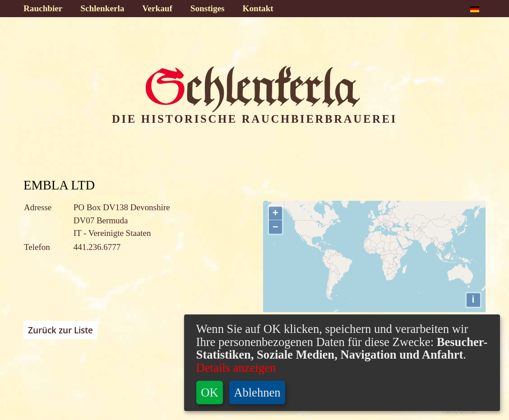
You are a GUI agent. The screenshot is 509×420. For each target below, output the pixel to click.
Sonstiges (208, 8)
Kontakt (258, 8)
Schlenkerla (102, 8)
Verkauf (157, 8)
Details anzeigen (236, 368)
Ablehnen (257, 392)
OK (209, 392)
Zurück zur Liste (60, 330)
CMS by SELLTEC (460, 412)
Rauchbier (43, 8)
